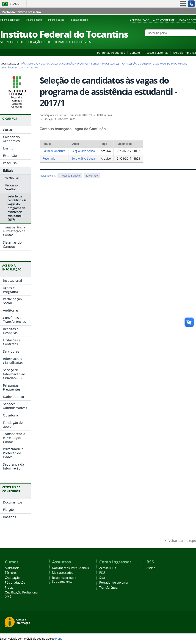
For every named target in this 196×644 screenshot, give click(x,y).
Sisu (102, 578)
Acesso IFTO (108, 568)
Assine (151, 568)
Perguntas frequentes (111, 53)
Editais (95, 64)
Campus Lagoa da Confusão (58, 64)
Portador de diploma (113, 583)
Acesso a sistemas (156, 53)
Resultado (49, 159)
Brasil (14, 4)
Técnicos (11, 573)
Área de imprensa (185, 53)
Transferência (108, 588)
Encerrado (92, 176)
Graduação (12, 578)
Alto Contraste (164, 20)
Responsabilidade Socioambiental (64, 580)
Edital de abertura (54, 151)
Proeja (9, 588)
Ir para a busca (58, 20)
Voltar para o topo (182, 541)
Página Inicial (30, 64)
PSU (102, 573)
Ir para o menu (36, 20)
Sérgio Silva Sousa (83, 151)
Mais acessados (63, 573)
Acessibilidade (139, 20)
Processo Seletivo (113, 64)
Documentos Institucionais (70, 568)
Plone (59, 638)
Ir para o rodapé (81, 20)
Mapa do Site (187, 20)
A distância (12, 568)
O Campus (83, 64)
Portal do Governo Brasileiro (22, 12)
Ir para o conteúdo (12, 20)
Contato (135, 53)
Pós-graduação (15, 583)
